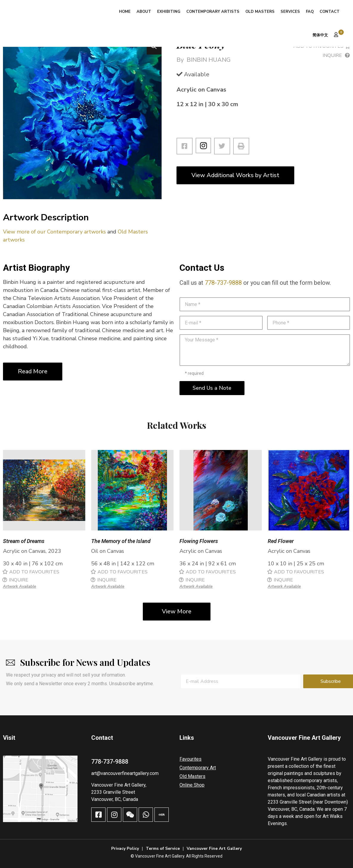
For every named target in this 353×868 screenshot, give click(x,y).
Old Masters (260, 12)
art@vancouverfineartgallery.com (125, 773)
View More (177, 611)
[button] (154, 47)
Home (125, 12)
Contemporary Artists (213, 12)
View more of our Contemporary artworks (54, 232)
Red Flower (281, 541)
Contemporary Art (198, 768)
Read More (33, 371)
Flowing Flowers (199, 541)
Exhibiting (169, 12)
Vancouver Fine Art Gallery (214, 848)
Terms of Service (163, 848)
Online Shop (192, 785)
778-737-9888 (223, 283)
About (144, 12)
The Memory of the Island (121, 541)
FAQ (310, 12)
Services (290, 12)
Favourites (191, 759)
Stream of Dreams (24, 541)
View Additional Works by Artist (235, 175)
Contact (330, 12)
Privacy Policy (125, 848)
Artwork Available (20, 587)
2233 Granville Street (113, 792)
